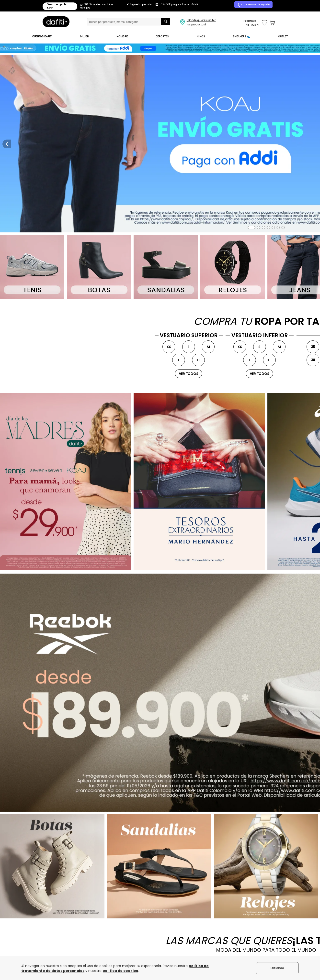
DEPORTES (162, 36)
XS (169, 347)
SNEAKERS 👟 (241, 36)
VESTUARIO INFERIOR (260, 336)
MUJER (84, 36)
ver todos (189, 374)
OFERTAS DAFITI (42, 36)
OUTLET (283, 36)
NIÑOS (201, 36)
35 (313, 347)
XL (198, 360)
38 (313, 360)
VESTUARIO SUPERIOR (189, 336)
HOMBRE (122, 36)
